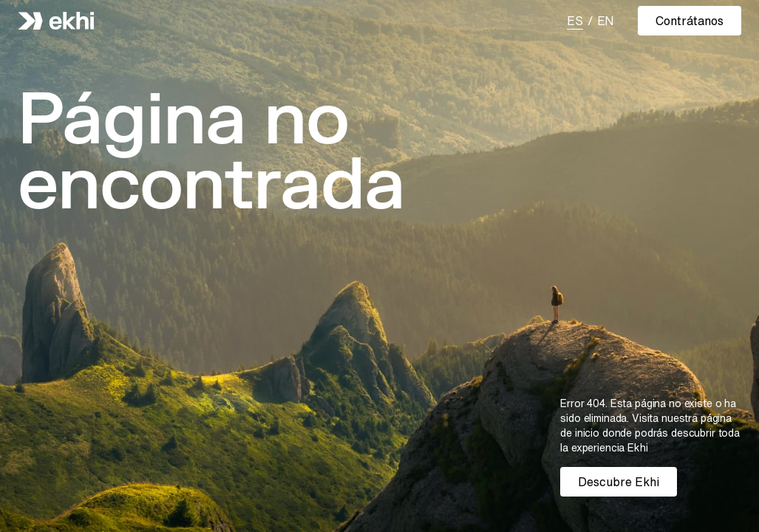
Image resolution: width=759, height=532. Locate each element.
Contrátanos (690, 21)
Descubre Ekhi (619, 482)
